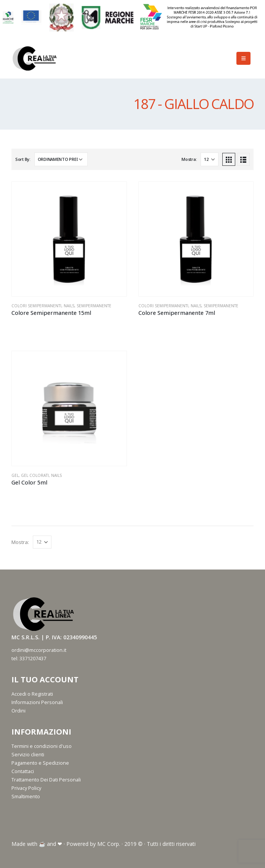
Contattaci (23, 771)
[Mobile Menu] (243, 58)
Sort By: (23, 159)
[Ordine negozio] (61, 159)
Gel (15, 475)
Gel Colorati (35, 475)
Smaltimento (26, 797)
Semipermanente (94, 306)
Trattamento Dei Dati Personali (46, 780)
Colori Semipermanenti (36, 306)
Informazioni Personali (37, 702)
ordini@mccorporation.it (39, 650)
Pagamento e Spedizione (40, 763)
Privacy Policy (26, 788)
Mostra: (189, 159)
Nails (69, 306)
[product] (69, 239)
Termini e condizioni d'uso (42, 746)
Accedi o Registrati (32, 694)
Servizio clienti (28, 755)
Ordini (18, 711)
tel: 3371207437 (29, 659)
